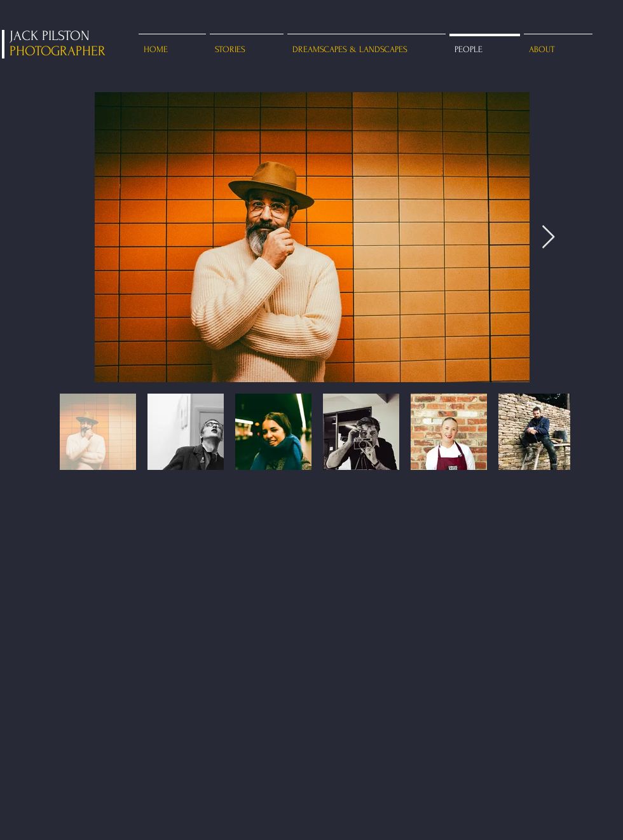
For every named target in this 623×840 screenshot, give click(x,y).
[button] (247, 44)
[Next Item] (548, 238)
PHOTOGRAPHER (58, 51)
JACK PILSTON (50, 36)
